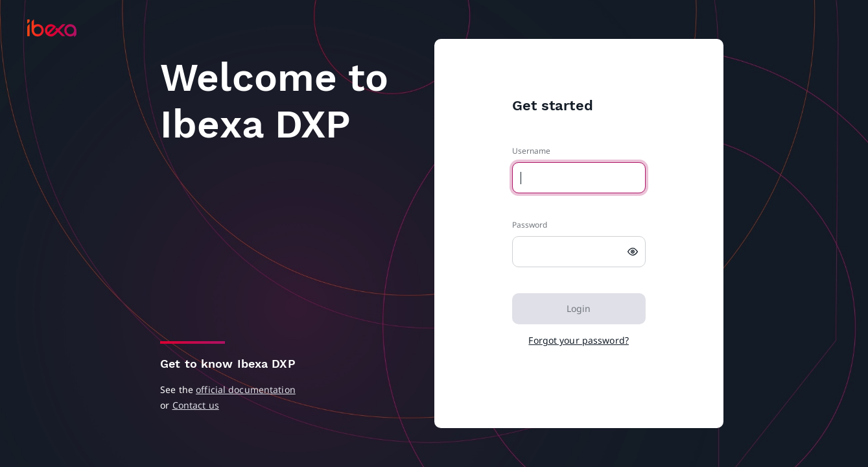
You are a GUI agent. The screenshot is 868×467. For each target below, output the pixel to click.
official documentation (246, 389)
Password (530, 225)
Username (532, 151)
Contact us (196, 405)
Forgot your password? (579, 340)
